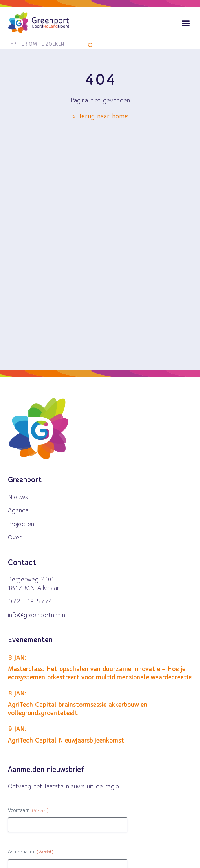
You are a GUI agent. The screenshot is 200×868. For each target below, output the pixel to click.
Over (15, 538)
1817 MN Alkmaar (34, 588)
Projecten (21, 524)
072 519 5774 (30, 601)
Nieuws (18, 497)
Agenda (18, 510)
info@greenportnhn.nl (37, 615)
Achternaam (31, 853)
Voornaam (28, 811)
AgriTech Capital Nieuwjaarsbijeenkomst (66, 741)
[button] (186, 23)
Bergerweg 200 (31, 579)
